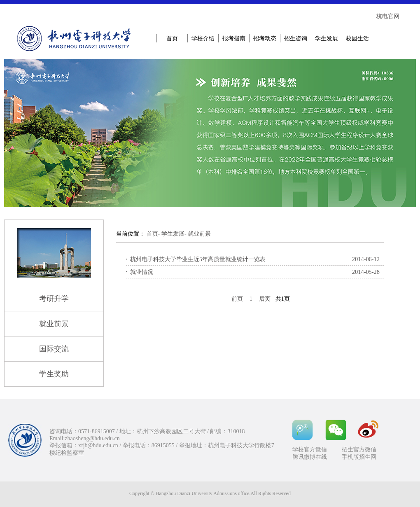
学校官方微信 (310, 450)
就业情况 (142, 272)
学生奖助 (54, 374)
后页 (265, 299)
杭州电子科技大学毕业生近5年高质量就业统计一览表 (198, 259)
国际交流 (54, 349)
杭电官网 (388, 16)
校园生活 (357, 39)
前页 (237, 299)
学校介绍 (203, 39)
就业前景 (54, 324)
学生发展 (327, 39)
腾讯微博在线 (310, 457)
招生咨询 (296, 39)
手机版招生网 (359, 457)
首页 (172, 39)
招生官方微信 (359, 450)
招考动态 (265, 39)
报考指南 (234, 39)
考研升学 (54, 299)
